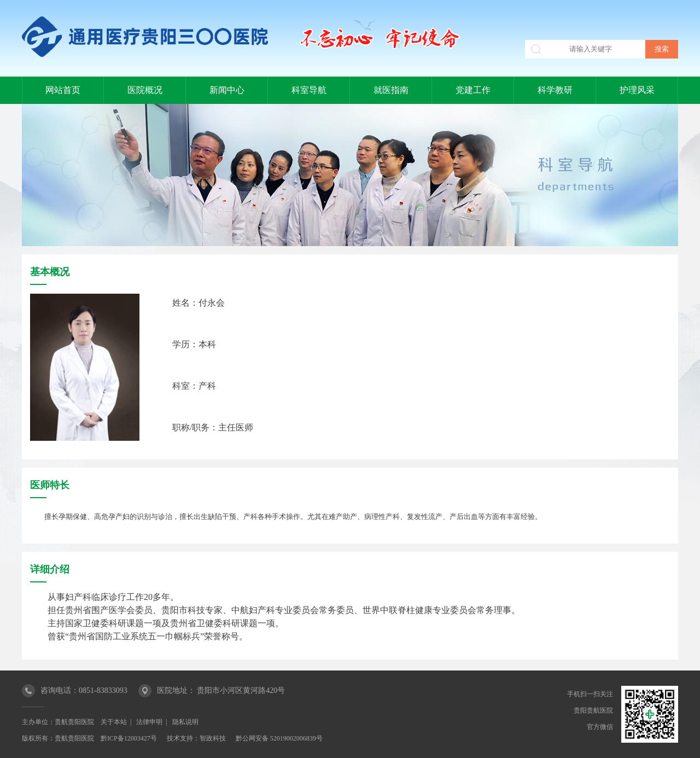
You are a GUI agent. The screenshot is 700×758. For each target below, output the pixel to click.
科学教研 (555, 90)
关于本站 (114, 722)
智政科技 (213, 738)
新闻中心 (227, 90)
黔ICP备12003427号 (129, 738)
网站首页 (63, 90)
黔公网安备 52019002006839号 (279, 738)
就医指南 (391, 90)
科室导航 (309, 90)
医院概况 (145, 90)
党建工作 (473, 90)
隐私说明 (185, 722)
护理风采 (637, 90)
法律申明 (149, 722)
